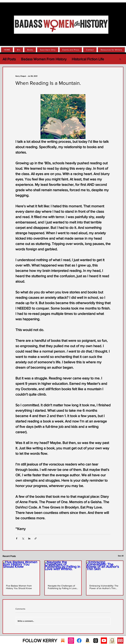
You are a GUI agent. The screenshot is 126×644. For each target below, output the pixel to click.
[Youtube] (104, 641)
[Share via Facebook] (17, 538)
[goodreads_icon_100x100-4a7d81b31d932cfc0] (112, 641)
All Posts (9, 59)
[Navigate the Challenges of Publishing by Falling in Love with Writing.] (63, 571)
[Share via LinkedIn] (29, 538)
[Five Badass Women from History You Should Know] (21, 571)
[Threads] (96, 641)
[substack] (63, 641)
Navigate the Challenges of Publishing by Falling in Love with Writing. (62, 587)
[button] (120, 59)
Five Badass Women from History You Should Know (19, 587)
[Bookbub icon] (120, 641)
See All (121, 556)
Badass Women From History (44, 59)
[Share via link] (36, 538)
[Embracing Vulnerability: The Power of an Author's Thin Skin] (105, 571)
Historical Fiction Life (88, 59)
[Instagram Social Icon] (71, 641)
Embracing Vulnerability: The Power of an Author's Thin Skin (104, 587)
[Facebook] (79, 641)
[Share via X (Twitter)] (23, 538)
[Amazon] (87, 641)
